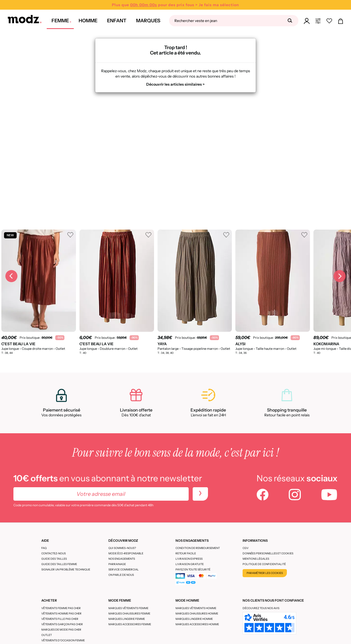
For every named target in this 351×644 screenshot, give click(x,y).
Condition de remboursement (198, 548)
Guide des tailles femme (59, 564)
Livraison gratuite (190, 564)
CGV (246, 548)
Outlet (47, 635)
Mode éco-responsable (126, 553)
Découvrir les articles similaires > (175, 84)
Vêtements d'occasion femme (63, 640)
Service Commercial (124, 570)
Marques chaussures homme (197, 614)
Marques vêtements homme (196, 608)
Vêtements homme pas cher (61, 614)
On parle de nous (121, 575)
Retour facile (186, 553)
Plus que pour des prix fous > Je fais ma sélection (175, 5)
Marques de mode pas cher (61, 630)
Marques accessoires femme (130, 624)
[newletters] (200, 494)
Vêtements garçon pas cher (62, 624)
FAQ (44, 548)
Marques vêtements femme (128, 608)
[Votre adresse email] (101, 494)
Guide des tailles (54, 559)
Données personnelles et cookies (268, 553)
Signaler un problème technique (66, 570)
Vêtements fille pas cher (60, 619)
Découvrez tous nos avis (261, 608)
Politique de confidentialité (264, 564)
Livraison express (189, 559)
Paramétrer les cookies (265, 573)
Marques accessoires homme (197, 624)
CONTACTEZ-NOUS (54, 553)
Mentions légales (256, 559)
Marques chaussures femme (129, 614)
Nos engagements (122, 559)
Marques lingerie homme (194, 619)
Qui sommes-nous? (122, 548)
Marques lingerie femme (127, 619)
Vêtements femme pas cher (61, 608)
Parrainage (117, 564)
